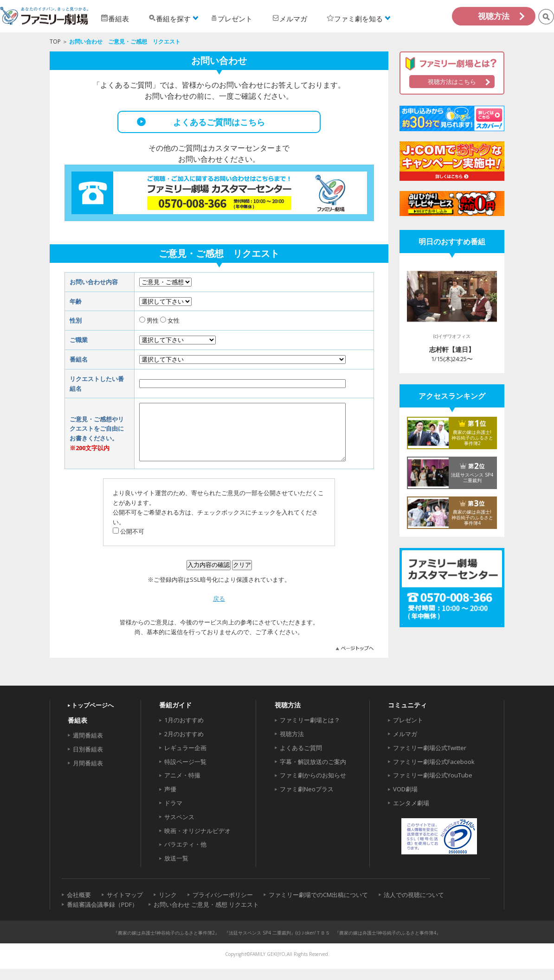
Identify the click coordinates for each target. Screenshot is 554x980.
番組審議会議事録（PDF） (102, 916)
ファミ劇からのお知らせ (313, 786)
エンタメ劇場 (411, 814)
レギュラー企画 (185, 759)
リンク (168, 906)
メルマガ (405, 745)
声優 (170, 800)
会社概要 (79, 906)
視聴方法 (494, 16)
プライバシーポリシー (223, 906)
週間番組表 (88, 746)
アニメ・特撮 (182, 786)
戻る (219, 610)
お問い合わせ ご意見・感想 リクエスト (206, 916)
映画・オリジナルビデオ (197, 842)
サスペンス (179, 828)
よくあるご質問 (301, 759)
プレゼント (408, 731)
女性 (174, 320)
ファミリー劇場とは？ (310, 731)
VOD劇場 (405, 800)
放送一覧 (176, 869)
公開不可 (132, 542)
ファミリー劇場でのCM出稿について (318, 906)
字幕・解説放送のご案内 (313, 773)
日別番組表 (88, 760)
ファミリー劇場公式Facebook (434, 773)
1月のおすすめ (184, 731)
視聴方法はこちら (452, 82)
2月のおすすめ (184, 745)
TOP (55, 41)
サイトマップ (125, 906)
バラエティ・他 (185, 855)
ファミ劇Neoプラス (307, 800)
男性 (153, 320)
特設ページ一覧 (185, 773)
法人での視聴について (414, 906)
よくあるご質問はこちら (219, 122)
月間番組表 (88, 774)
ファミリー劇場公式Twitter (430, 759)
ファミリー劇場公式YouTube (433, 786)
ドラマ (173, 814)
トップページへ (93, 716)
